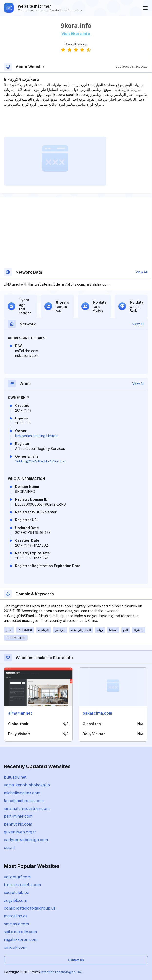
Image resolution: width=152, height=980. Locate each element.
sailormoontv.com (20, 932)
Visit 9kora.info (76, 34)
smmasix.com (16, 924)
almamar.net (20, 713)
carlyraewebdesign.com (26, 840)
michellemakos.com (22, 793)
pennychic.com (18, 824)
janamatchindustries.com (27, 808)
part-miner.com (18, 816)
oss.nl (9, 848)
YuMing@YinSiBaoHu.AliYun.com (41, 461)
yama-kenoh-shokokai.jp (27, 785)
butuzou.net (15, 777)
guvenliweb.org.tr (20, 832)
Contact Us (76, 960)
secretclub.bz (16, 892)
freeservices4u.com (22, 885)
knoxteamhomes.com (24, 801)
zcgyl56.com (15, 900)
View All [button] (142, 272)
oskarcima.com (97, 713)
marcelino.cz (16, 916)
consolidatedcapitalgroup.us (30, 908)
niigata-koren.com (21, 939)
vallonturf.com (17, 877)
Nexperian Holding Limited (36, 436)
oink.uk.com (15, 947)
